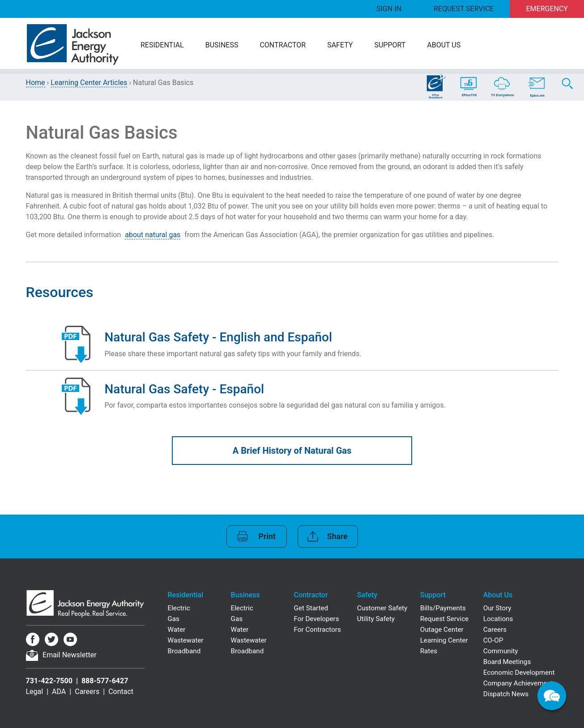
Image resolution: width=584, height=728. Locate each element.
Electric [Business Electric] (242, 608)
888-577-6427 (105, 681)
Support (390, 45)
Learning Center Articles (89, 83)
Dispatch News (506, 694)
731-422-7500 (49, 681)
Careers (87, 692)
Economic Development (519, 673)
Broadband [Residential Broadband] (184, 651)
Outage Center (442, 630)
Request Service (464, 9)
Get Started (311, 608)
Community (501, 651)
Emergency (547, 9)
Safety (340, 45)
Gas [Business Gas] (237, 619)
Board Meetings (507, 662)
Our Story (497, 608)
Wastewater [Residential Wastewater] (186, 640)
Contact (121, 692)
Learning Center (444, 640)
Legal (35, 692)
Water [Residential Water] (177, 630)
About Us (444, 45)
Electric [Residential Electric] (179, 608)
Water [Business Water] (240, 630)
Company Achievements (520, 683)
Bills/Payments (443, 608)
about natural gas (153, 235)
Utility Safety (376, 619)
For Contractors (318, 630)
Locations (498, 619)
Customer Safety (382, 608)
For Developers (317, 619)
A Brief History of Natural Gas (292, 451)
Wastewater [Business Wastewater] (249, 640)
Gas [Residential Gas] (174, 619)
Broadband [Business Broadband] (247, 651)
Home (36, 83)
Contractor (283, 45)
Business (222, 45)
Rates (429, 651)
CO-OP (493, 640)
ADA (59, 692)
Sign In (389, 9)
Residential (162, 45)
